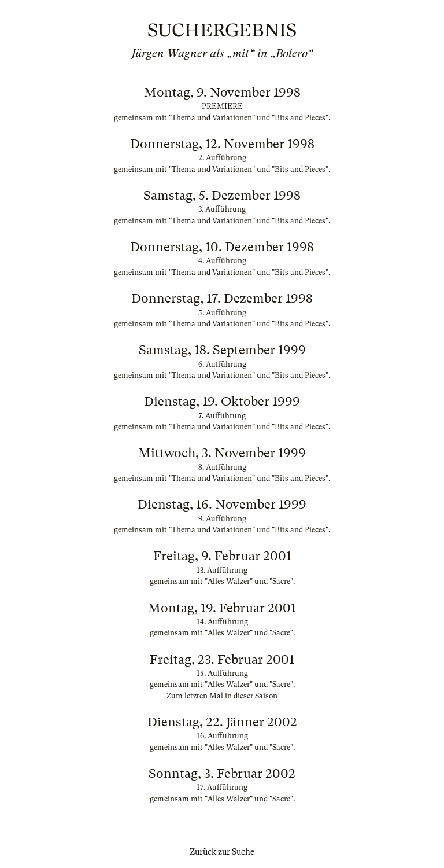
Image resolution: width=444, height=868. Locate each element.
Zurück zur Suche (222, 852)
